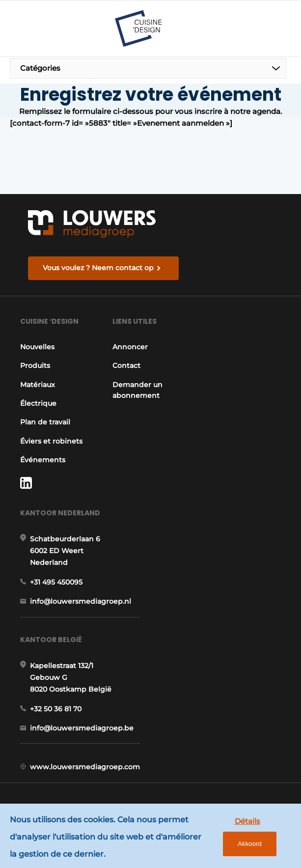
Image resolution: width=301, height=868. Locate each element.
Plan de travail (45, 422)
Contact (126, 365)
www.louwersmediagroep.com (85, 767)
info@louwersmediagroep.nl (81, 601)
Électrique (38, 403)
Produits (35, 365)
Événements (43, 460)
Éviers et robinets (51, 441)
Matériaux (38, 385)
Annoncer (130, 347)
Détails (247, 821)
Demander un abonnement (137, 390)
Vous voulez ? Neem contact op (98, 268)
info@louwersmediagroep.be (82, 728)
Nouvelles (37, 347)
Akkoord (250, 844)
